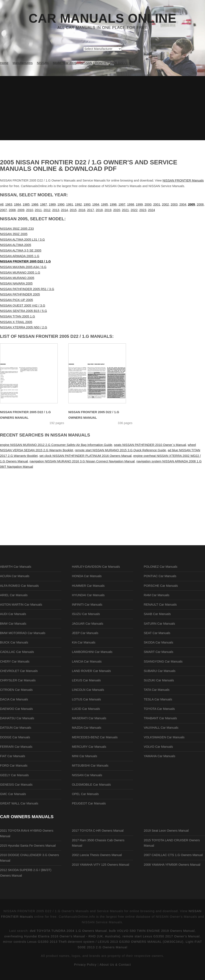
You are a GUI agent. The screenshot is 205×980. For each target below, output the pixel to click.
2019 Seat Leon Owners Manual (166, 831)
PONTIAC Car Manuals (160, 576)
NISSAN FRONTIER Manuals (183, 180)
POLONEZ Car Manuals (160, 567)
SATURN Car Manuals (159, 624)
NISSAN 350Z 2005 (14, 234)
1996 (113, 204)
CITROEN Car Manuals (16, 690)
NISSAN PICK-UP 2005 (17, 300)
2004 (183, 204)
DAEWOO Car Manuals (16, 709)
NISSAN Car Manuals (87, 775)
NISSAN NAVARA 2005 (16, 283)
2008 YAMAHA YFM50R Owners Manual (172, 865)
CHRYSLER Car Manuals (18, 680)
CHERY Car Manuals (15, 661)
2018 (99, 210)
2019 (108, 210)
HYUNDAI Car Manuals (88, 595)
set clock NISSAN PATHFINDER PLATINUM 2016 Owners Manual (85, 456)
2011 (38, 210)
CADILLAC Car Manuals (17, 652)
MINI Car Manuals (85, 756)
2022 (134, 210)
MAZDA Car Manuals (87, 728)
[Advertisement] (102, 108)
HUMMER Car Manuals (88, 586)
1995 (105, 204)
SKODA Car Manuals (158, 642)
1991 (70, 204)
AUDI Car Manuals (13, 614)
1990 (61, 204)
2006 (200, 204)
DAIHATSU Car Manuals (17, 718)
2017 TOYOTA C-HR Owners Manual (98, 831)
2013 (56, 210)
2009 (21, 210)
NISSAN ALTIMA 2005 (16, 245)
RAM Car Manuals (157, 595)
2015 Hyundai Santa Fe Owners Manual (28, 846)
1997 (122, 204)
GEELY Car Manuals (14, 775)
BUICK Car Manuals (14, 642)
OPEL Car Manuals (85, 794)
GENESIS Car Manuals (16, 785)
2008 (12, 210)
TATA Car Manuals (157, 690)
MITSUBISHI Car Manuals (90, 766)
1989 (52, 204)
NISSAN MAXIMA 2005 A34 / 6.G (23, 267)
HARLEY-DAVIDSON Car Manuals (96, 567)
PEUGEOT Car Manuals (89, 803)
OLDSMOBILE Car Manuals (91, 785)
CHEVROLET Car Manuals (19, 671)
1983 (9, 204)
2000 (148, 204)
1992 (78, 204)
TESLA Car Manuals (158, 699)
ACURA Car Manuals (15, 576)
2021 (125, 210)
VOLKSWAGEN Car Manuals (164, 737)
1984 (17, 204)
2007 (4, 210)
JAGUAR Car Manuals (88, 624)
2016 (82, 210)
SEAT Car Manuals (157, 633)
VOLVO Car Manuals (158, 747)
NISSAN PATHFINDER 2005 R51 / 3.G (27, 289)
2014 (64, 210)
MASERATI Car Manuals (89, 718)
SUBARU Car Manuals (160, 671)
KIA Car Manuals (84, 642)
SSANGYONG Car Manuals (163, 661)
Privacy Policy (85, 965)
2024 (152, 210)
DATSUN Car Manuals (16, 728)
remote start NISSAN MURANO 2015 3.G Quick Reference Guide (121, 450)
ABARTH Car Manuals (16, 567)
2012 (47, 210)
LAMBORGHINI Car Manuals (92, 652)
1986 (35, 204)
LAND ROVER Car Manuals (91, 671)
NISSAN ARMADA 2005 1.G (20, 256)
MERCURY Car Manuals (89, 747)
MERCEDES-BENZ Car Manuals (95, 737)
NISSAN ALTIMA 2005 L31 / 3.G (22, 240)
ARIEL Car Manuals (14, 595)
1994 (96, 204)
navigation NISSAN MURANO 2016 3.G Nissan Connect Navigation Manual (82, 461)
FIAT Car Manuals (13, 756)
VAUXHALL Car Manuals (161, 728)
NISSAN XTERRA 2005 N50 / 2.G (24, 327)
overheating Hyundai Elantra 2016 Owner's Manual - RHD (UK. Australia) (62, 936)
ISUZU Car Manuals (86, 614)
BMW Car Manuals (13, 624)
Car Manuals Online (103, 18)
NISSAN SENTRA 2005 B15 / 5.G (23, 311)
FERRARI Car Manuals (16, 747)
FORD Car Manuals (14, 766)
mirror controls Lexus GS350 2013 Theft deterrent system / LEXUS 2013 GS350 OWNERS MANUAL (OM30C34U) (93, 942)
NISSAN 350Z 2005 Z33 (17, 229)
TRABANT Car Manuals (160, 718)
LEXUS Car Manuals (86, 680)
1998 (131, 204)
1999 (139, 204)
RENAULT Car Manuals (160, 605)
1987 (44, 204)
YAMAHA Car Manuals (159, 756)
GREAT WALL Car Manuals (19, 803)
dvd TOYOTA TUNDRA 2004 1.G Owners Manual (68, 931)
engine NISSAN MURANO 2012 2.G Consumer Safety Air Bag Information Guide (56, 445)
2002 (165, 204)
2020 (117, 210)
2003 (174, 204)
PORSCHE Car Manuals (161, 586)
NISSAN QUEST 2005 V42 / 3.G (23, 305)
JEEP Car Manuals (85, 633)
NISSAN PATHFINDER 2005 (20, 294)
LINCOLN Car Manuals (88, 690)
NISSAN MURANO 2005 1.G (20, 273)
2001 (157, 204)
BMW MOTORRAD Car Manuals (23, 633)
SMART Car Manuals (158, 652)
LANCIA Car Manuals (87, 661)
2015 (73, 210)
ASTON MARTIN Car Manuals (21, 605)
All (2, 204)
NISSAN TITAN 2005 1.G (18, 316)
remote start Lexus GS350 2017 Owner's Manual (161, 936)
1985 (26, 204)
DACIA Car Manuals (14, 699)
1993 (87, 204)
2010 (30, 210)
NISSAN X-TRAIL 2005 (16, 322)
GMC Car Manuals (13, 794)
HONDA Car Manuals (87, 576)
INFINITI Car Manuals (87, 605)
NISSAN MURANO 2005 (17, 278)
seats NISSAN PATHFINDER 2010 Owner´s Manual (150, 445)
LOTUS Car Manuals (86, 699)
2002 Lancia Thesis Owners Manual (97, 855)
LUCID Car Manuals (86, 709)
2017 (91, 210)
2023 (143, 210)
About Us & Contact (115, 965)
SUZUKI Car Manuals (159, 680)
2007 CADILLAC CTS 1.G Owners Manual (173, 855)
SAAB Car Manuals (157, 614)
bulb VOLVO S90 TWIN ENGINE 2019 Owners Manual (152, 931)
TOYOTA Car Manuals (159, 709)
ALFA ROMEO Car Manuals (19, 586)
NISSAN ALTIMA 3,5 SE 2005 (21, 250)
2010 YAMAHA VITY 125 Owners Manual (101, 865)
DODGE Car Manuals (15, 737)
